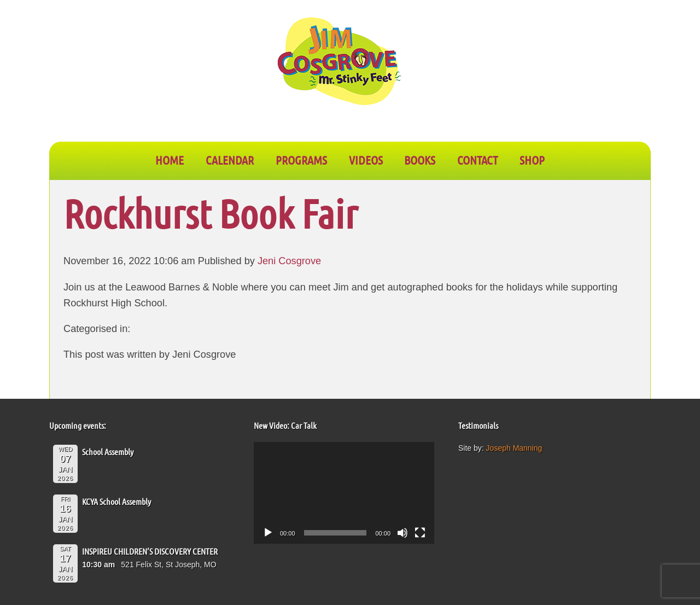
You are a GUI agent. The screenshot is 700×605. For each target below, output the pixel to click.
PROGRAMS (301, 160)
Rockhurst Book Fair (211, 213)
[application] (344, 493)
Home (170, 160)
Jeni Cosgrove (289, 261)
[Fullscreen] (420, 533)
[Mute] (402, 533)
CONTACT (477, 160)
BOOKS (420, 160)
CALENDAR (230, 160)
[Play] (268, 533)
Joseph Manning (514, 448)
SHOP (532, 160)
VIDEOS (366, 160)
